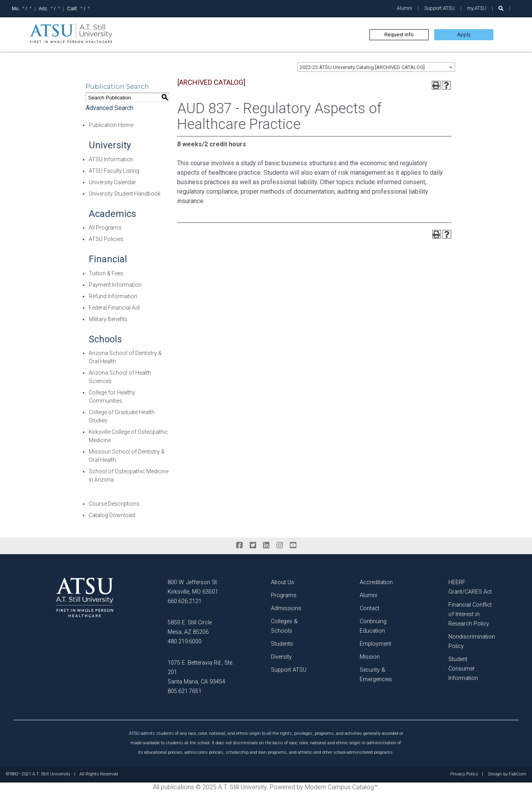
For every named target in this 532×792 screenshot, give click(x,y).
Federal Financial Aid (114, 308)
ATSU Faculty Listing (114, 171)
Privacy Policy (464, 774)
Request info (399, 35)
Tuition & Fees (106, 273)
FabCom (517, 774)
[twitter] (253, 545)
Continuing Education (373, 626)
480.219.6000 (185, 642)
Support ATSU (440, 8)
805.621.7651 (185, 691)
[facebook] (239, 545)
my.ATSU (477, 8)
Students (282, 644)
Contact (370, 608)
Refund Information (113, 296)
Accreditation (376, 582)
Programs (284, 595)
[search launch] (501, 8)
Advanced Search (109, 108)
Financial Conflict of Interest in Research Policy (470, 614)
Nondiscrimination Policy (472, 642)
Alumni (404, 8)
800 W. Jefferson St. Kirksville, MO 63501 (193, 587)
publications (177, 787)
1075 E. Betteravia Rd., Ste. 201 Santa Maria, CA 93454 (201, 672)
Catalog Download (112, 515)
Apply (464, 35)
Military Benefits (108, 319)
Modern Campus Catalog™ (341, 787)
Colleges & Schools (284, 626)
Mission (370, 657)
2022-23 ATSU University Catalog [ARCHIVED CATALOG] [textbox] (362, 67)
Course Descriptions (114, 504)
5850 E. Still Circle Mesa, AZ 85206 (190, 627)
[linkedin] (266, 545)
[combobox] (376, 67)
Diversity (281, 657)
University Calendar (112, 182)
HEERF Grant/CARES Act (470, 587)
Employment (375, 644)
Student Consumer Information (463, 669)
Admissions (286, 608)
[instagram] (280, 545)
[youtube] (293, 545)
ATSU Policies (106, 239)
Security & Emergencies (376, 675)
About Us (283, 582)
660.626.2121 (185, 601)
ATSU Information (111, 159)
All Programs (105, 228)
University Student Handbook (125, 194)
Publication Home (111, 125)
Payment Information (115, 285)
